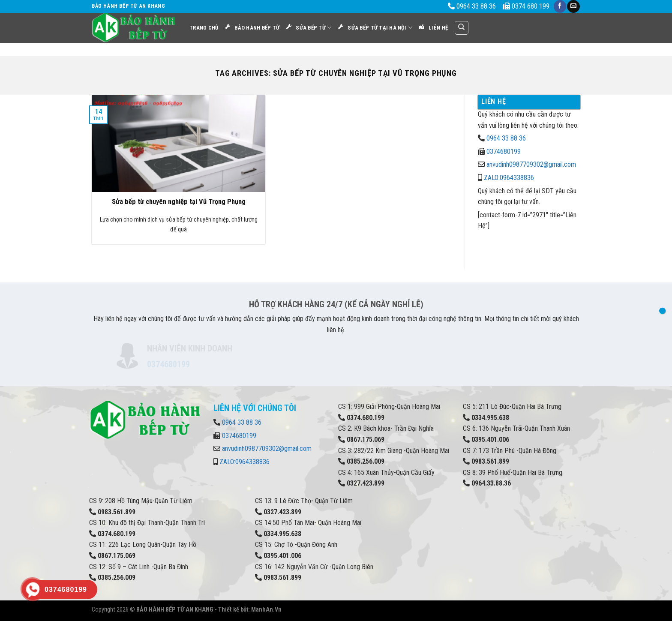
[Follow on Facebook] (560, 6)
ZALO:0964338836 (509, 178)
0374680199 (504, 151)
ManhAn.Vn (266, 610)
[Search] (462, 28)
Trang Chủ (204, 28)
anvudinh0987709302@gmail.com (531, 164)
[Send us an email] (573, 6)
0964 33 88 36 (506, 138)
